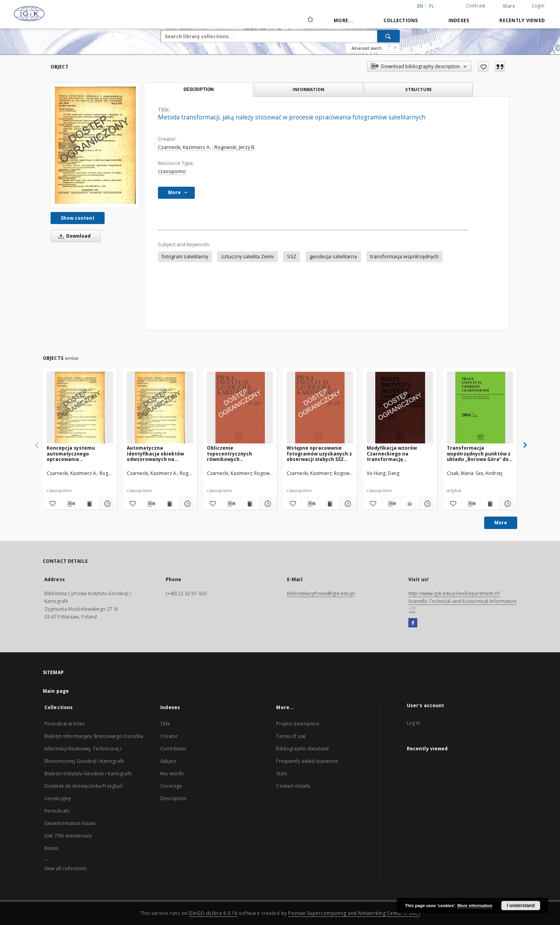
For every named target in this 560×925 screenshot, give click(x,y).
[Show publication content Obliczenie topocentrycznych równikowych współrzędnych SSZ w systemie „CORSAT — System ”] (249, 504)
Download (73, 236)
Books (52, 848)
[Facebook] (413, 623)
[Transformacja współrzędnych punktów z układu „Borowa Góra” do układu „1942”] (480, 408)
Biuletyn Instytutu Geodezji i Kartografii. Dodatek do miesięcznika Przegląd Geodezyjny (88, 786)
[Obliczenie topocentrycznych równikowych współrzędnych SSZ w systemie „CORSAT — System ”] (240, 408)
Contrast (476, 6)
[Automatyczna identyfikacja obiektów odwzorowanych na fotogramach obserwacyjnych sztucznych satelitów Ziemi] (160, 408)
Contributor (173, 749)
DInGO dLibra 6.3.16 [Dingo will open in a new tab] (213, 913)
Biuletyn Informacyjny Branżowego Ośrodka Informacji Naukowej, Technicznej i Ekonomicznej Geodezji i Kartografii (94, 749)
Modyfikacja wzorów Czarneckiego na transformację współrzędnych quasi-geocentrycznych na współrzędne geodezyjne (397, 453)
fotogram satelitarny (185, 257)
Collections (401, 20)
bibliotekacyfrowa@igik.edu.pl (321, 593)
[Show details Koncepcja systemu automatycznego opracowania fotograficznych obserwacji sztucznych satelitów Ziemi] (107, 504)
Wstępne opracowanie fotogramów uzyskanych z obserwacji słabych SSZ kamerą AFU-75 (319, 453)
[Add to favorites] (483, 67)
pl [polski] (432, 6)
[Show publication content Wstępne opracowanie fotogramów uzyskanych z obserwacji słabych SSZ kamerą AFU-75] (329, 504)
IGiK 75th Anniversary (68, 836)
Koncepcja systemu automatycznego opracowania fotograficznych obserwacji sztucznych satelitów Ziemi (75, 453)
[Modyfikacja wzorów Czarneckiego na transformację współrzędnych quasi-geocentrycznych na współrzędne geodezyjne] (400, 408)
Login (538, 6)
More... (343, 20)
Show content (78, 218)
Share (509, 6)
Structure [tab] (418, 89)
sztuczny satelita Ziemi (248, 257)
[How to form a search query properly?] (395, 48)
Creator (169, 736)
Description (173, 798)
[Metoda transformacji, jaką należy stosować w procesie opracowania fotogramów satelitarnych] (95, 145)
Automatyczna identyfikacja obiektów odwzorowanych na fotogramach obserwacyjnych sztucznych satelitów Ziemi (155, 453)
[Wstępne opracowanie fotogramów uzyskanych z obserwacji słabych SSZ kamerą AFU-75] (320, 408)
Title (165, 724)
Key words (172, 773)
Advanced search (367, 48)
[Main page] (310, 20)
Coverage (171, 786)
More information (475, 906)
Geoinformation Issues (70, 823)
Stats (282, 773)
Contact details (293, 786)
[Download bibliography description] (71, 504)
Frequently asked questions (307, 761)
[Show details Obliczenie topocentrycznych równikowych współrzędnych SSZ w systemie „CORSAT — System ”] (267, 504)
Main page (56, 691)
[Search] (388, 36)
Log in (414, 723)
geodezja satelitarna (333, 257)
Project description (297, 724)
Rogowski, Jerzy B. (235, 147)
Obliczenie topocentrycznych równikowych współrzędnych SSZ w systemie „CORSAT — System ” (233, 453)
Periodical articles (64, 724)
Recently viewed (522, 20)
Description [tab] (199, 89)
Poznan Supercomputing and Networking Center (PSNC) (354, 913)
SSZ (292, 257)
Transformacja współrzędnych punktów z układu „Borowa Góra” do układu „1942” (479, 453)
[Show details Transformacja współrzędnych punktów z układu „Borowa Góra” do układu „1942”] (507, 504)
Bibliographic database (303, 749)
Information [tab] (308, 89)
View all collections (65, 868)
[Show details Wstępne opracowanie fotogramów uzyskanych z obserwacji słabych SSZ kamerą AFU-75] (347, 504)
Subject (168, 761)
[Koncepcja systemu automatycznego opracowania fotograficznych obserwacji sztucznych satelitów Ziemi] (80, 408)
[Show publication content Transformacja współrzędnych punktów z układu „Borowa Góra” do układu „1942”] (489, 504)
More (501, 523)
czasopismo (172, 171)
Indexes (459, 20)
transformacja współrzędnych (404, 257)
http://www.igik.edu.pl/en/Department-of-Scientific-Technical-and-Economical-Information (462, 601)
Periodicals (57, 811)
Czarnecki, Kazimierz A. (184, 147)
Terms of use (291, 736)
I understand (521, 906)
